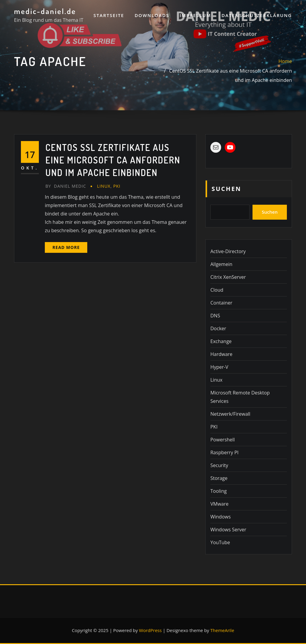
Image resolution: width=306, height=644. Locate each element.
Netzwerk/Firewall (230, 414)
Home (285, 61)
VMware (219, 504)
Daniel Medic (66, 186)
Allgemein (221, 264)
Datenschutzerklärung (257, 15)
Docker (218, 328)
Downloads (152, 15)
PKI (117, 186)
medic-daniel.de (45, 11)
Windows (221, 517)
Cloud (217, 290)
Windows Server (228, 530)
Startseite (109, 15)
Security (219, 465)
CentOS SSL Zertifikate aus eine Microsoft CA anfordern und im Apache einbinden (113, 160)
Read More (66, 247)
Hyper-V (219, 367)
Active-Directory (228, 251)
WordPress (150, 630)
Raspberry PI (224, 452)
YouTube (220, 542)
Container (221, 303)
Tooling (219, 491)
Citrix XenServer (228, 277)
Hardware (221, 354)
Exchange (221, 341)
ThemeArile (222, 630)
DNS (215, 316)
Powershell (223, 440)
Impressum (195, 15)
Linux (104, 186)
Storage (219, 478)
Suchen (227, 189)
